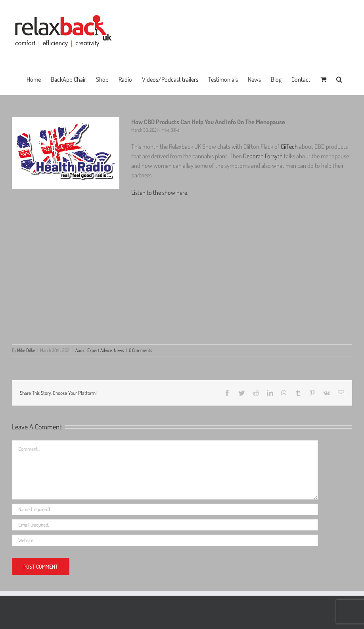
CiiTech (289, 146)
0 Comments (141, 350)
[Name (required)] (165, 509)
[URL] (165, 540)
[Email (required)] (165, 525)
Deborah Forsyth (263, 156)
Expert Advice (100, 350)
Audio (80, 350)
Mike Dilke (26, 350)
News (119, 350)
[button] (339, 79)
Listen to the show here (159, 192)
